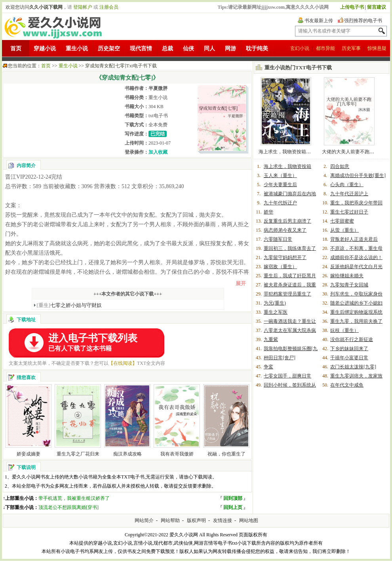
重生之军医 (276, 312)
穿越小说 (45, 49)
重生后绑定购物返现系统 (356, 312)
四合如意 (340, 166)
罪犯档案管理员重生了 (287, 294)
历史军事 (351, 48)
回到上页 (233, 507)
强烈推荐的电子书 (363, 21)
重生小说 (77, 49)
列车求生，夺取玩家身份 (356, 294)
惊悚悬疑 (377, 48)
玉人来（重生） (280, 175)
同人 (209, 49)
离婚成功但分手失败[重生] (358, 175)
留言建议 (377, 7)
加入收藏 (158, 152)
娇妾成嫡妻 (29, 454)
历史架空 (109, 49)
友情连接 (223, 520)
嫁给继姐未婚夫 (347, 276)
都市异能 (325, 48)
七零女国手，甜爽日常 (287, 376)
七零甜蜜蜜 (342, 221)
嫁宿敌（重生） (280, 267)
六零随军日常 (278, 239)
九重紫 (271, 339)
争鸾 (268, 367)
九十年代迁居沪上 (349, 194)
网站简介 (144, 520)
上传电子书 (352, 7)
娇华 (268, 212)
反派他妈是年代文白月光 (356, 267)
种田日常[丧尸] (280, 358)
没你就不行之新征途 (352, 339)
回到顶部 (233, 498)
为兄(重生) (275, 303)
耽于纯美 (257, 49)
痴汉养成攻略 (127, 454)
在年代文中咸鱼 (347, 385)
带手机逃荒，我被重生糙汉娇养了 (74, 498)
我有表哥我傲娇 (177, 454)
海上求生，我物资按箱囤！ (287, 152)
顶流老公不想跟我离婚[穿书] (69, 507)
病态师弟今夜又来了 (285, 230)
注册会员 (109, 7)
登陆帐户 (83, 7)
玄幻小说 (300, 48)
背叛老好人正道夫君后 (354, 239)
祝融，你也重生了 (226, 454)
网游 (230, 49)
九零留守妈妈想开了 (285, 257)
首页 (16, 49)
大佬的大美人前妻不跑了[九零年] (357, 152)
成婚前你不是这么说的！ (356, 257)
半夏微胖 (158, 88)
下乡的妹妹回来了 (349, 349)
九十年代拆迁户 (280, 203)
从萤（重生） (344, 230)
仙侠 (188, 49)
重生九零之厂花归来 (78, 454)
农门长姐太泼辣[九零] (353, 367)
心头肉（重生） (347, 185)
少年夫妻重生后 (280, 185)
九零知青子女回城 (349, 285)
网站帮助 (170, 520)
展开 (241, 283)
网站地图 (249, 520)
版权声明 (196, 520)
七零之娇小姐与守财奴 (69, 305)
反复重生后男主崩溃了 (287, 221)
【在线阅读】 (123, 363)
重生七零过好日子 (349, 212)
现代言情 (141, 49)
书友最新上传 (319, 21)
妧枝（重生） (344, 330)
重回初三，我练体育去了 (290, 248)
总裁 (167, 49)
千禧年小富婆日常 (349, 358)
